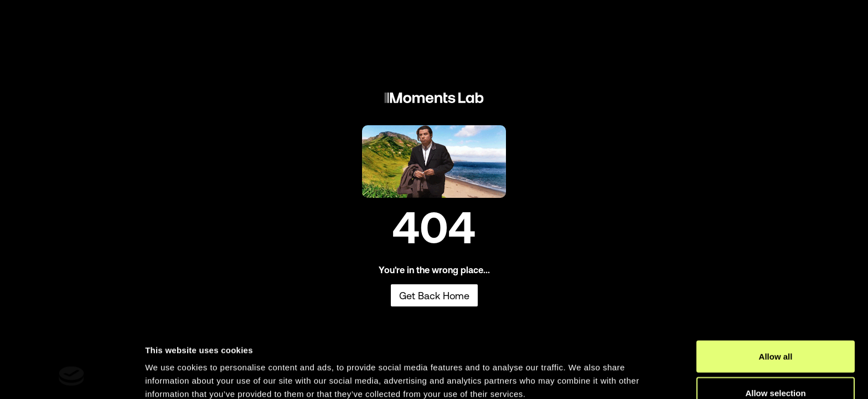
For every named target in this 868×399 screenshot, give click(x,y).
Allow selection (775, 333)
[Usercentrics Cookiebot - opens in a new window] (72, 377)
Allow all (776, 297)
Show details (581, 370)
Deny (776, 369)
